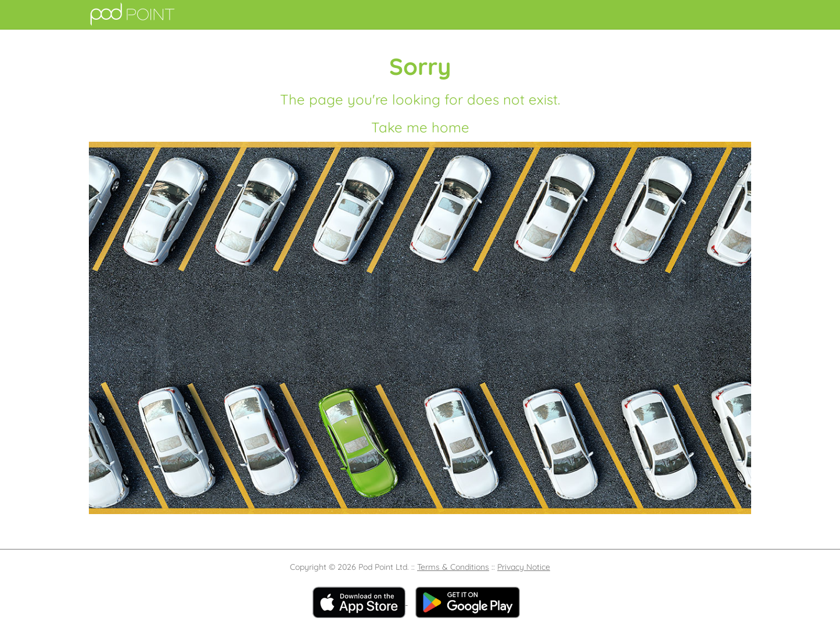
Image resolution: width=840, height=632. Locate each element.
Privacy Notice (524, 567)
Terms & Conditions (453, 567)
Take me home (420, 127)
